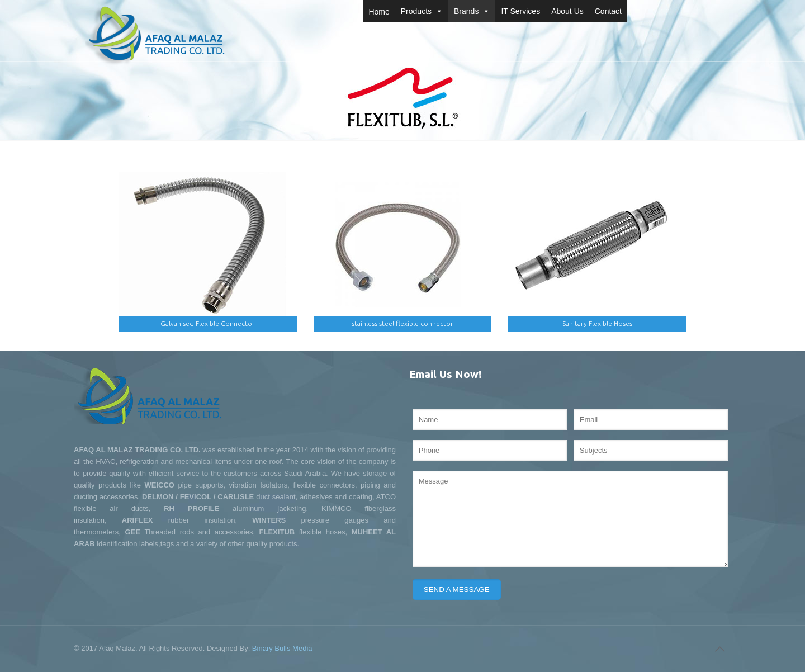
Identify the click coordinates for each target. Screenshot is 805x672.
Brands (472, 11)
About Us (567, 11)
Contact (608, 11)
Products (422, 11)
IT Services (520, 11)
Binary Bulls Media (282, 648)
